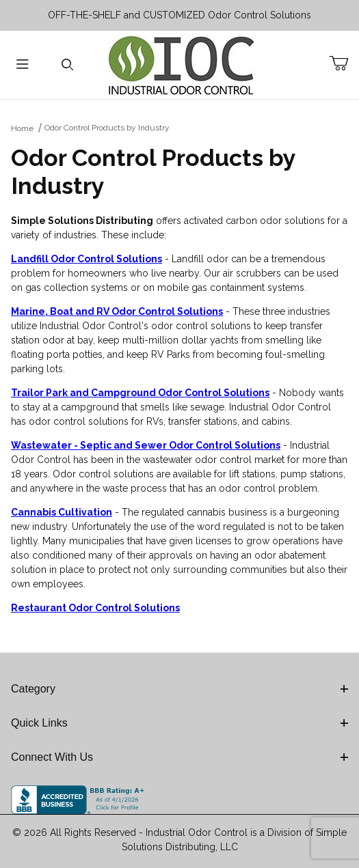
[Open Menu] (23, 65)
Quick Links (179, 723)
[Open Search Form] (68, 65)
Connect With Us (179, 757)
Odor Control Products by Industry (107, 128)
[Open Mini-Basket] (344, 64)
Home (22, 128)
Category (179, 689)
